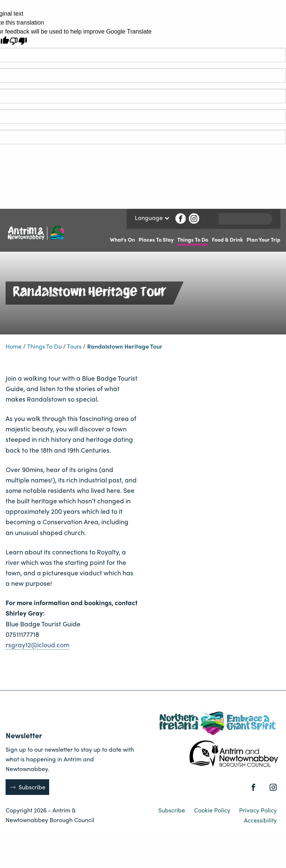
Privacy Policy (258, 810)
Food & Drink (227, 239)
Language (152, 218)
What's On (122, 239)
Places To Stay (156, 239)
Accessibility (260, 820)
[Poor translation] (18, 41)
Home (14, 346)
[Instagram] (194, 218)
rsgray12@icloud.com (37, 644)
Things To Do (193, 239)
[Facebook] (181, 218)
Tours (74, 346)
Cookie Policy (213, 810)
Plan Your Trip (263, 239)
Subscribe (32, 787)
